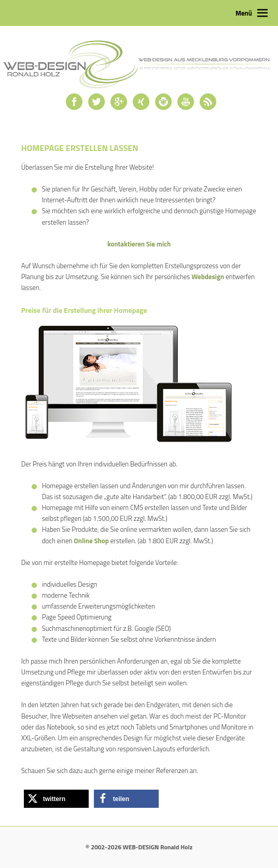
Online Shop (91, 541)
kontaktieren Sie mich (139, 244)
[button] (56, 799)
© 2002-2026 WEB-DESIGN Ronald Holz (139, 847)
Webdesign (208, 277)
